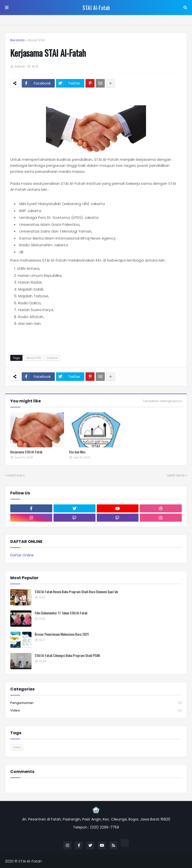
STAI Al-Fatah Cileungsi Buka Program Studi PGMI (67, 655)
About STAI (36, 40)
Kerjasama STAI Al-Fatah (26, 452)
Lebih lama (176, 475)
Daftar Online (22, 555)
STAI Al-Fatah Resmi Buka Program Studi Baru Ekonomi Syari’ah (76, 592)
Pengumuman (96, 703)
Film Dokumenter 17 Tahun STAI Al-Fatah (61, 613)
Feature (52, 358)
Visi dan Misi (77, 452)
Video (96, 710)
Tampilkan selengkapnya (162, 401)
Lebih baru (16, 475)
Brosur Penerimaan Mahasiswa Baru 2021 (62, 634)
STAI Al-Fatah (96, 8)
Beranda (17, 40)
